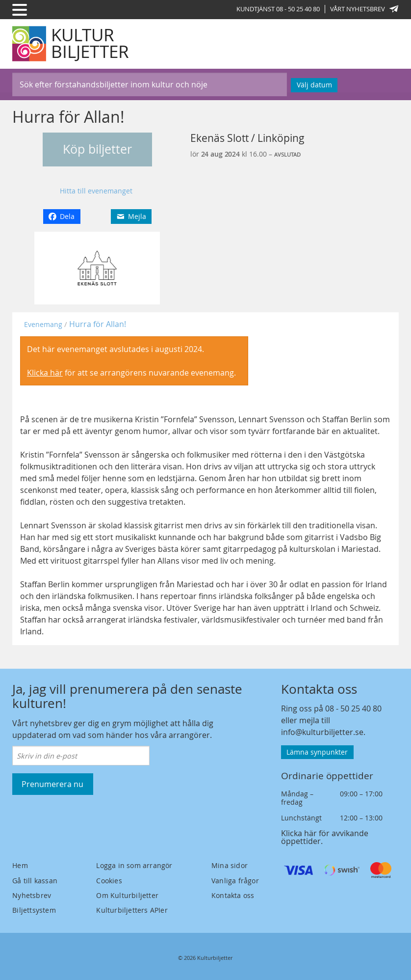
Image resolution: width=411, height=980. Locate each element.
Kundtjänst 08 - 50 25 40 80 (278, 9)
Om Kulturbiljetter (127, 895)
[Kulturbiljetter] (71, 44)
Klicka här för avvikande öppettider (325, 837)
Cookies (109, 881)
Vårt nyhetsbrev (364, 9)
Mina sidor (230, 865)
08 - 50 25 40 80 (353, 708)
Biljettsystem (34, 910)
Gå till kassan (35, 881)
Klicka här (45, 373)
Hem (20, 865)
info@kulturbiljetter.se (322, 732)
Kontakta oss (233, 895)
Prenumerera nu (52, 784)
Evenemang (43, 324)
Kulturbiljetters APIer (132, 910)
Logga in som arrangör (134, 865)
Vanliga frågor (235, 881)
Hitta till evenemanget (96, 191)
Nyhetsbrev (32, 895)
